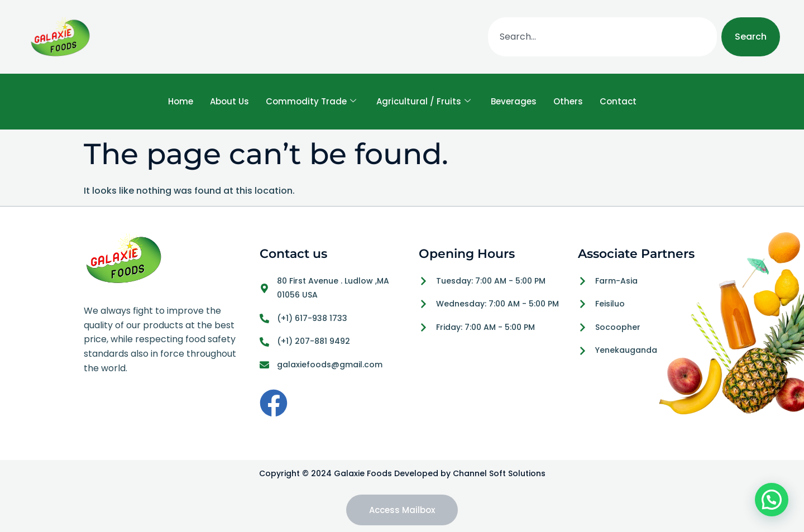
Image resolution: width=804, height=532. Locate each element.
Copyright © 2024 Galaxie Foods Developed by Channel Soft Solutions (402, 473)
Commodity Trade (311, 102)
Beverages (514, 101)
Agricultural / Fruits (423, 102)
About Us (229, 101)
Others (568, 101)
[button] (772, 500)
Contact (618, 101)
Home (181, 101)
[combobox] (602, 37)
